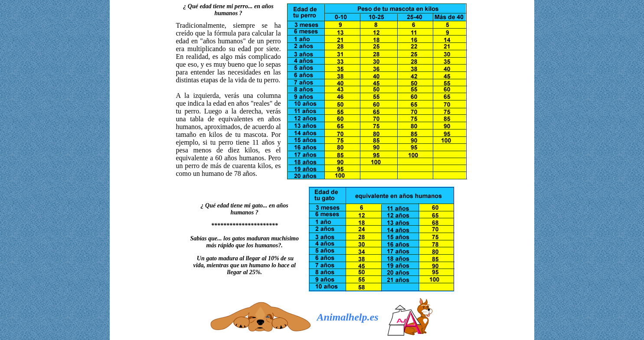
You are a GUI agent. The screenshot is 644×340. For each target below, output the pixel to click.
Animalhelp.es (348, 317)
